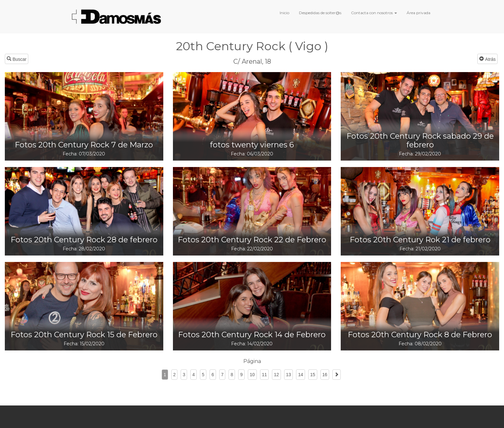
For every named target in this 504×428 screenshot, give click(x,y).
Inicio (284, 13)
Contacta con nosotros (374, 13)
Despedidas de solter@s (320, 13)
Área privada (419, 13)
